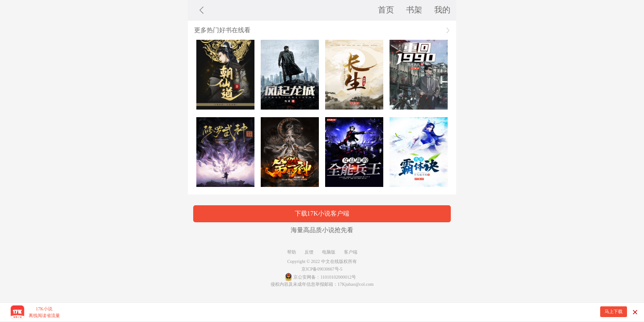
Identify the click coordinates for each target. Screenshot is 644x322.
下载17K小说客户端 (322, 213)
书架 (414, 10)
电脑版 (329, 252)
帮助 (292, 252)
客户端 (351, 252)
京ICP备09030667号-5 (322, 269)
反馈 (309, 252)
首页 (386, 10)
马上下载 (614, 311)
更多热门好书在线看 (222, 30)
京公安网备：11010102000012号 (325, 277)
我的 (442, 10)
